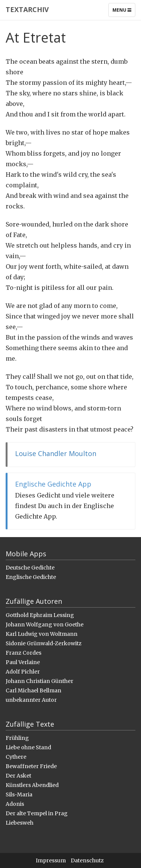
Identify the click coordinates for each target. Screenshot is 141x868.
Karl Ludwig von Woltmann (42, 634)
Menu (124, 12)
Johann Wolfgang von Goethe (45, 625)
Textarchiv (27, 9)
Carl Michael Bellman (33, 690)
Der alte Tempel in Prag (37, 813)
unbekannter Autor (31, 700)
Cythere (16, 757)
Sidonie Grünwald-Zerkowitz (44, 643)
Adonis (15, 804)
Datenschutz (87, 860)
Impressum (51, 860)
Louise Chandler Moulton (56, 453)
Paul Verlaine (23, 662)
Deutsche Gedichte (30, 568)
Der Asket (18, 776)
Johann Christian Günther (39, 681)
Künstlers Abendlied (32, 785)
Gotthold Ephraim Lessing (40, 615)
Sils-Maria (19, 795)
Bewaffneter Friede (31, 766)
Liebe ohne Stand (28, 747)
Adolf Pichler (23, 672)
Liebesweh (20, 823)
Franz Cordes (23, 653)
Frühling (17, 738)
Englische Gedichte (31, 577)
